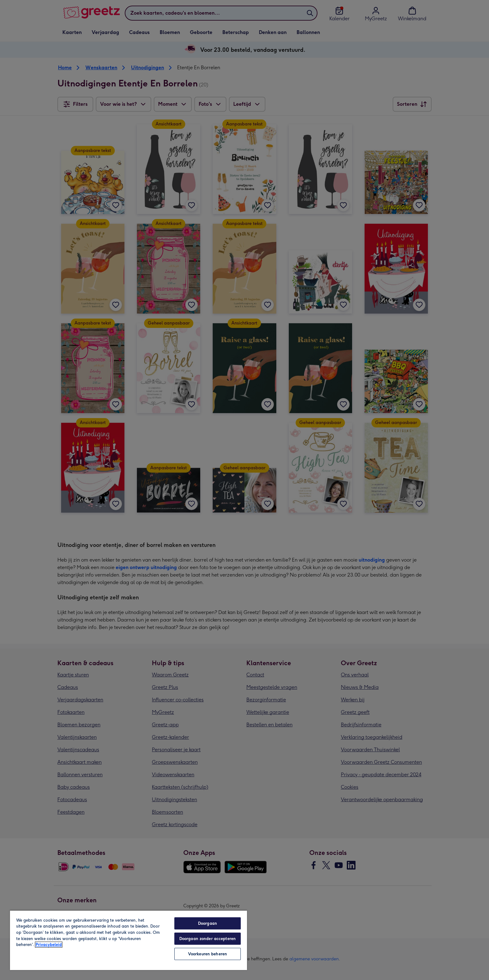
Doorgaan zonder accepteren (208, 939)
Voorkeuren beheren (208, 954)
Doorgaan (208, 923)
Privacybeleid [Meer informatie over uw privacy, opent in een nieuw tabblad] (49, 945)
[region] (128, 940)
